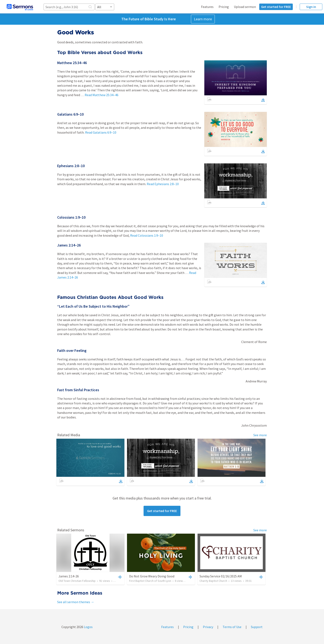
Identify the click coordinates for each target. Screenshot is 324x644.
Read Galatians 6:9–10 (101, 132)
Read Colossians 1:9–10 (147, 235)
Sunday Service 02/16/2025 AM (221, 576)
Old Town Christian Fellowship (77, 581)
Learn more (203, 19)
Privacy (208, 627)
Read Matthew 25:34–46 (102, 95)
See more (260, 435)
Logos (88, 627)
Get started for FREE (276, 7)
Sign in (311, 7)
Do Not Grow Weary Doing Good (152, 576)
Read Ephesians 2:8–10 (163, 184)
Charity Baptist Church (213, 581)
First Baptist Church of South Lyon (150, 581)
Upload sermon (245, 7)
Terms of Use (232, 627)
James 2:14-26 (69, 576)
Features (207, 7)
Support (257, 627)
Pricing (224, 7)
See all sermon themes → (76, 602)
